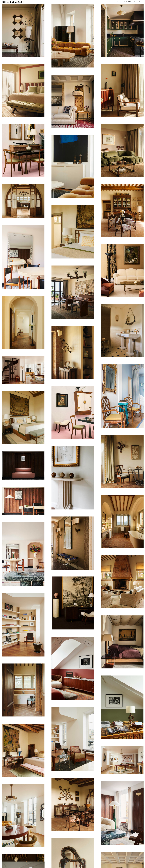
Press (141, 2)
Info (136, 2)
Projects (119, 2)
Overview (112, 2)
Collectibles (128, 2)
